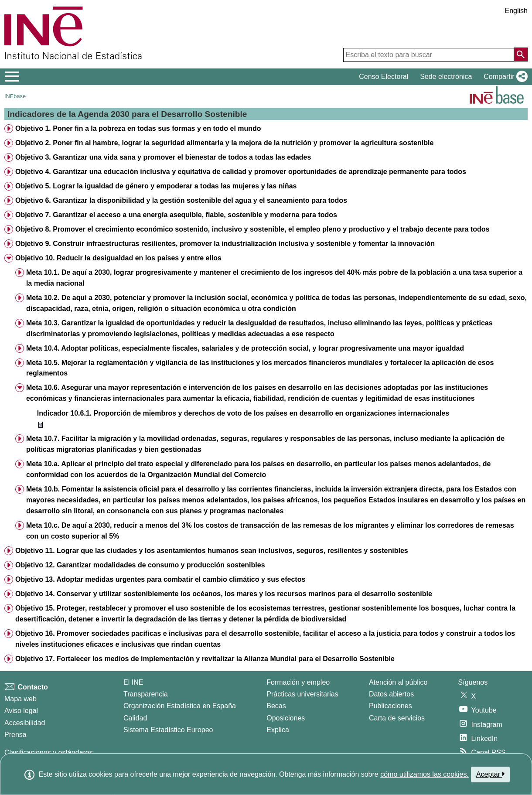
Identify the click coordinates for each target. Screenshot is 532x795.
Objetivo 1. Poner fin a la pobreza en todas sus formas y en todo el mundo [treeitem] (138, 128)
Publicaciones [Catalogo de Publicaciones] (390, 706)
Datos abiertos (391, 694)
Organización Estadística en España (180, 706)
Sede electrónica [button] (446, 77)
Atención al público (398, 682)
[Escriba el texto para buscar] (429, 55)
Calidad (135, 718)
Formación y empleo (298, 682)
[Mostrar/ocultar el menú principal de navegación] (12, 77)
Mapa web (20, 699)
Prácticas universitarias (302, 694)
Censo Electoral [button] (384, 77)
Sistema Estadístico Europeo (168, 730)
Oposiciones (286, 718)
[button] (504, 77)
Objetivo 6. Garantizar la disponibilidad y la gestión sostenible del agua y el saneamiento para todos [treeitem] (181, 200)
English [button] (516, 11)
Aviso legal (21, 711)
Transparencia (146, 694)
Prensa (15, 735)
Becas (276, 706)
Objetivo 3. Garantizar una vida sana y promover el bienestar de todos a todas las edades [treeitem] (163, 157)
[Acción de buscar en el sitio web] (521, 55)
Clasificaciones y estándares (49, 752)
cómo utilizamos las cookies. (425, 774)
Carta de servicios (397, 718)
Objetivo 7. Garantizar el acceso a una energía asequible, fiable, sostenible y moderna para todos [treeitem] (176, 215)
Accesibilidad (25, 723)
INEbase (15, 96)
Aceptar (490, 774)
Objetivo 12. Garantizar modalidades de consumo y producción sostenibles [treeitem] (140, 565)
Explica (278, 730)
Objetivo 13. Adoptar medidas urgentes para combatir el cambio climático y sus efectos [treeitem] (160, 579)
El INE (133, 682)
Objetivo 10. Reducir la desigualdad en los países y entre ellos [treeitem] (118, 258)
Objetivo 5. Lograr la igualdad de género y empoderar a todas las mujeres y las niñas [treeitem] (156, 186)
